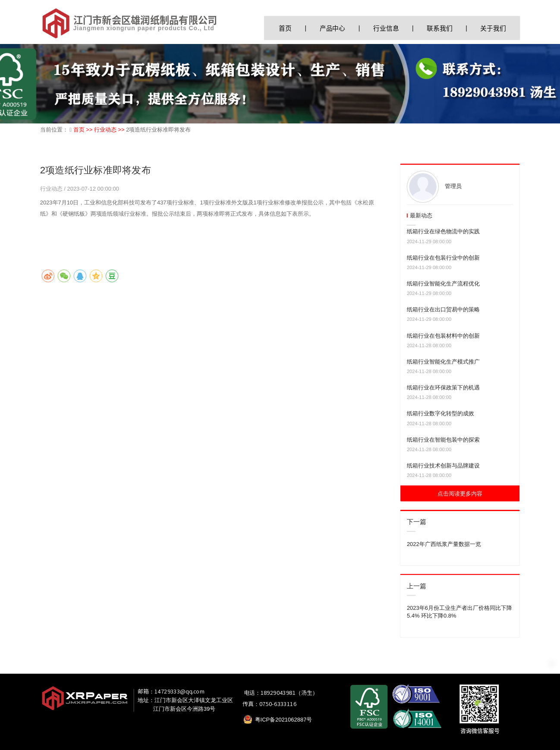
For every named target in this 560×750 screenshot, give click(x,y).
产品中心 (332, 28)
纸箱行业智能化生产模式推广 (443, 362)
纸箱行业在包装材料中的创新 (443, 335)
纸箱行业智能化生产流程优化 (443, 284)
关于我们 (493, 28)
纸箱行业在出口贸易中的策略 (443, 309)
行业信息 (386, 28)
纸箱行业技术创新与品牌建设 (443, 466)
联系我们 (439, 28)
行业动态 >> (110, 130)
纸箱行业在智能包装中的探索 (443, 440)
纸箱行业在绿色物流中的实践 (443, 231)
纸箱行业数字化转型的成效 (440, 413)
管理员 (453, 186)
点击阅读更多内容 (460, 494)
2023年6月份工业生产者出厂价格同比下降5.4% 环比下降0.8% (459, 612)
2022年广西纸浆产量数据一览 (444, 544)
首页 (285, 28)
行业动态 (52, 189)
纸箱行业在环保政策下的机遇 (443, 388)
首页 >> (84, 130)
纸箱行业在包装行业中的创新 (443, 258)
